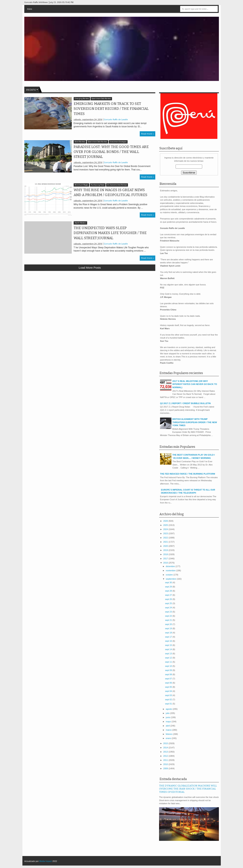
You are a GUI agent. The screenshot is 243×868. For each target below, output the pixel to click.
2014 (166, 748)
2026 (166, 521)
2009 (166, 768)
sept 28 (169, 591)
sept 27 (169, 595)
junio (168, 717)
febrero (169, 734)
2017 (166, 559)
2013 (166, 752)
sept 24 (169, 608)
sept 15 (169, 645)
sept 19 (169, 628)
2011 (166, 760)
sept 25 (169, 603)
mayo (169, 722)
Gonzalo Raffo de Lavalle (116, 120)
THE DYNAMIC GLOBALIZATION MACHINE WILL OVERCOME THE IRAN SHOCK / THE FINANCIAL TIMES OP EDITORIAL (188, 789)
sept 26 (169, 599)
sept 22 (169, 616)
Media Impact (46, 861)
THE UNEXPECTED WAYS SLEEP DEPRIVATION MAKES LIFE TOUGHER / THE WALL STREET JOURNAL (110, 233)
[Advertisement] (90, 302)
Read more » (148, 134)
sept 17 (169, 637)
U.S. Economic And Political (117, 185)
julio (168, 713)
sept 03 (169, 695)
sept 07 (169, 679)
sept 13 (169, 654)
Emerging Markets (82, 99)
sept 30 (169, 582)
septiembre (171, 579)
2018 (166, 554)
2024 (166, 529)
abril (168, 726)
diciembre (171, 566)
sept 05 (169, 687)
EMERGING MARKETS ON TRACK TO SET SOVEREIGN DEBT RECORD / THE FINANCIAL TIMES (111, 109)
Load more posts (90, 268)
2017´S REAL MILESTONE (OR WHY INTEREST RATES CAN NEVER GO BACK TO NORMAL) (195, 384)
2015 (166, 743)
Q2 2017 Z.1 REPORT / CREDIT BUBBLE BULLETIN (185, 403)
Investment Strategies (118, 142)
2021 (166, 542)
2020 (166, 546)
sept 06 (169, 683)
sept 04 (169, 691)
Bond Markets (80, 142)
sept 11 (169, 662)
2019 (166, 550)
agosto (169, 709)
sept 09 (169, 670)
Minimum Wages (81, 185)
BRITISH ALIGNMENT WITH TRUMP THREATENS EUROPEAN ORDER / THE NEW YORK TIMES (195, 422)
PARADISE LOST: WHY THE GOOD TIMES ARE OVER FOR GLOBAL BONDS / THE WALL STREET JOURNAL (111, 152)
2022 (166, 538)
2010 (166, 764)
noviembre (171, 570)
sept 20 (169, 624)
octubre (170, 575)
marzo (169, 730)
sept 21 (169, 620)
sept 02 (169, 699)
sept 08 (169, 674)
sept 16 (169, 641)
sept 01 (169, 704)
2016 (166, 563)
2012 (166, 756)
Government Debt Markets (101, 99)
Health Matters (80, 223)
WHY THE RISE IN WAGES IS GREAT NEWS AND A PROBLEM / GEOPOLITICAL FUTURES (110, 192)
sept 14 (169, 649)
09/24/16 (31, 90)
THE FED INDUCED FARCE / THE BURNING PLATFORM (187, 474)
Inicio (30, 9)
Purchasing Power (98, 185)
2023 (166, 533)
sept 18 (169, 633)
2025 (166, 525)
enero (169, 738)
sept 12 (169, 658)
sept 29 (169, 587)
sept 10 (169, 666)
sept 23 (169, 612)
